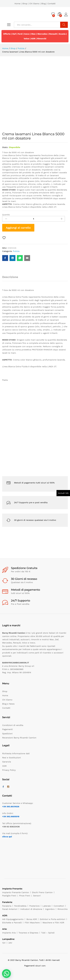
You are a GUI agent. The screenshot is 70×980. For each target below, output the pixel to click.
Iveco (27, 34)
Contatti (52, 4)
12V (4, 943)
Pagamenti (7, 729)
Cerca (64, 25)
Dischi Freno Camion (42, 892)
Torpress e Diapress (29, 933)
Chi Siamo (34, 4)
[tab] (12, 278)
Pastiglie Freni (9, 896)
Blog (43, 4)
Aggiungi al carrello (18, 228)
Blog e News (8, 704)
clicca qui (7, 837)
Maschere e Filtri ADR (53, 923)
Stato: (5, 147)
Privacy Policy (9, 770)
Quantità (6, 215)
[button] (6, 974)
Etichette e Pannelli (12, 923)
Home (17, 4)
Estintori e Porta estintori (52, 919)
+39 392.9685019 (11, 816)
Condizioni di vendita (13, 725)
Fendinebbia (20, 906)
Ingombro (50, 909)
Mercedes (42, 34)
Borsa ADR (32, 919)
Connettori (59, 906)
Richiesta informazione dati (16, 753)
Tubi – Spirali (48, 933)
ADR (33, 39)
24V (10, 943)
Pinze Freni (25, 896)
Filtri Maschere (32, 923)
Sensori (37, 896)
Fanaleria (7, 906)
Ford (20, 34)
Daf (14, 34)
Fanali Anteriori (10, 909)
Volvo (27, 39)
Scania (62, 34)
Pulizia (16, 251)
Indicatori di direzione (31, 909)
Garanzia (7, 762)
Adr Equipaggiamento (13, 919)
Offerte (7, 34)
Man (33, 34)
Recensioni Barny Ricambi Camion (19, 738)
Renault (53, 34)
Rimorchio (63, 909)
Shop (25, 4)
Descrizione (10, 277)
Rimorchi (42, 39)
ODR (4, 766)
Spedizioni (7, 734)
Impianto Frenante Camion (16, 892)
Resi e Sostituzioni (12, 758)
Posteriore (34, 906)
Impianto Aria (9, 933)
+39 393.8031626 (11, 807)
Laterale (47, 906)
